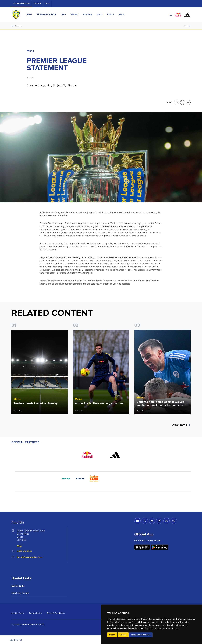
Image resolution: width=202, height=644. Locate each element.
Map (19, 545)
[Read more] (40, 371)
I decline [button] (123, 635)
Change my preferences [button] (141, 635)
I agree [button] (112, 635)
